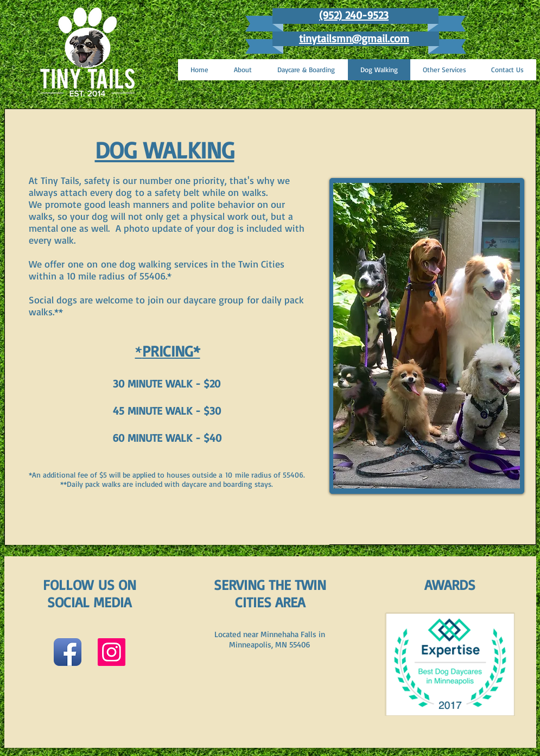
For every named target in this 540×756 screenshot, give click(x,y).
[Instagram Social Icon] (112, 652)
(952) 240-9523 (354, 15)
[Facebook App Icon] (68, 652)
